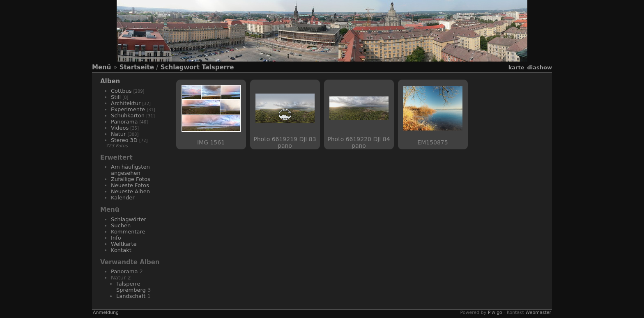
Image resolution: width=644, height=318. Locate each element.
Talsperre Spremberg (131, 287)
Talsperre (218, 67)
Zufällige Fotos (131, 179)
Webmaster (538, 312)
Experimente (128, 109)
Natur (118, 134)
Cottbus (121, 91)
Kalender (123, 198)
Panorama (124, 122)
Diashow (540, 67)
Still (116, 97)
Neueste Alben (130, 191)
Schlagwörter (129, 219)
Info (116, 238)
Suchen (121, 225)
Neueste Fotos (130, 185)
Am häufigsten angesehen (130, 170)
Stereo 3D (124, 140)
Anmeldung (106, 312)
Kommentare (128, 232)
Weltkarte (124, 244)
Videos (120, 128)
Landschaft (131, 296)
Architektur (126, 103)
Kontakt (121, 250)
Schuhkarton (128, 116)
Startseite (137, 67)
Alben (110, 81)
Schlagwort (180, 67)
